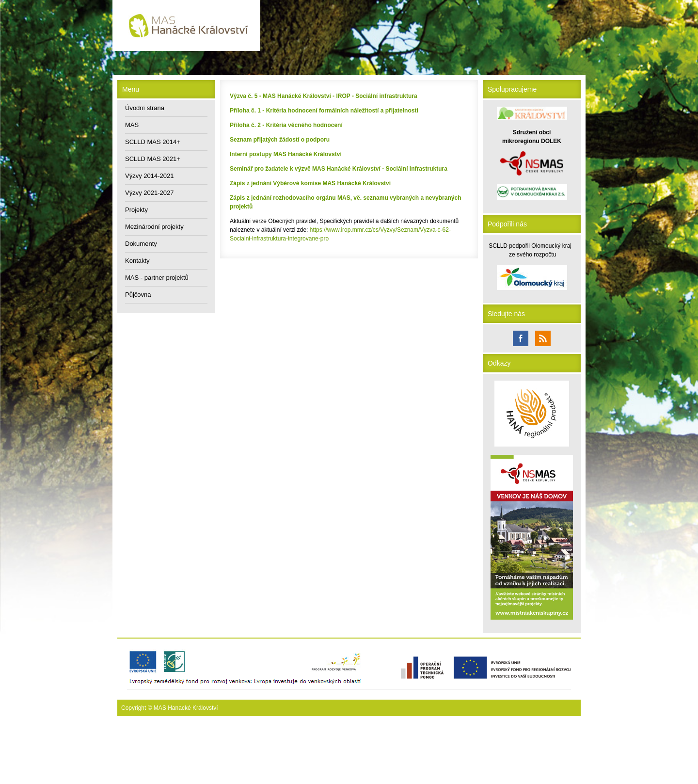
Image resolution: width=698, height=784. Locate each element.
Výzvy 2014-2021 (149, 176)
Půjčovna (138, 295)
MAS (132, 125)
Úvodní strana (145, 108)
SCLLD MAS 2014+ (153, 142)
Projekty (136, 210)
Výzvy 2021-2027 (149, 193)
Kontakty (137, 261)
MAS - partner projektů (157, 278)
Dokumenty (141, 244)
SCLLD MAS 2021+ (153, 159)
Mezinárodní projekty (154, 227)
